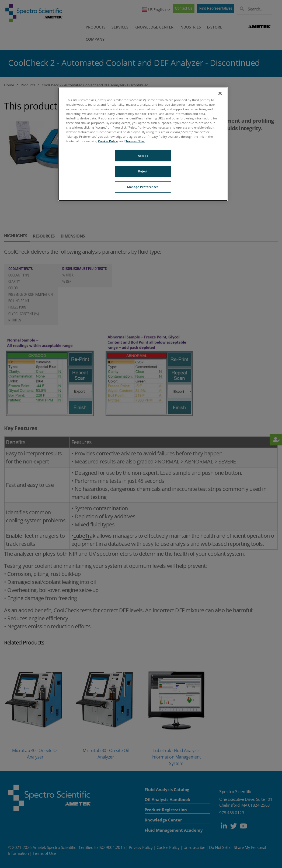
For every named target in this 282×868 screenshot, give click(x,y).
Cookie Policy (108, 141)
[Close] (220, 93)
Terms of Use (135, 141)
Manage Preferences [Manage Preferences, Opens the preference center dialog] (143, 187)
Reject (143, 171)
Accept (143, 156)
